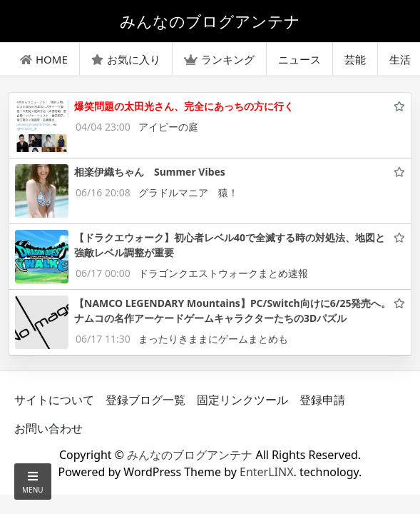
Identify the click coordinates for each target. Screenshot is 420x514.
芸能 (355, 59)
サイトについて (54, 400)
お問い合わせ (48, 428)
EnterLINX (267, 472)
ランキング (219, 59)
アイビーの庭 (168, 127)
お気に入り (126, 59)
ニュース (299, 59)
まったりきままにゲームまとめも (213, 339)
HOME (44, 59)
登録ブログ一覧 (145, 400)
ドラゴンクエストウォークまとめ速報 (223, 273)
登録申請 (322, 400)
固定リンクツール (242, 400)
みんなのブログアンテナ (190, 455)
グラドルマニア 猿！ (188, 192)
